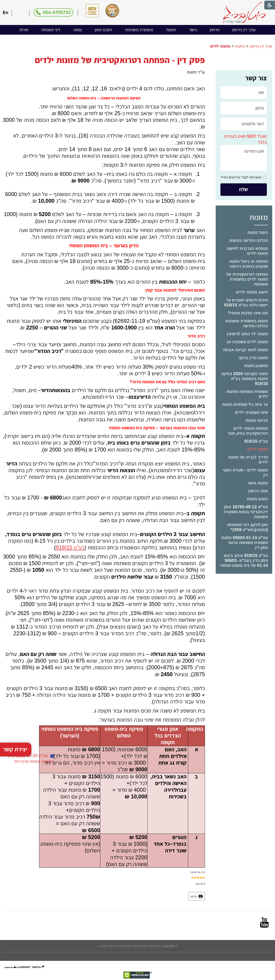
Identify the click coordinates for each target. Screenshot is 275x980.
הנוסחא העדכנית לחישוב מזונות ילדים (247, 251)
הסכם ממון (103, 30)
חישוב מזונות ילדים (252, 292)
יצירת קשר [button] (15, 761)
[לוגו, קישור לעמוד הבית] (244, 13)
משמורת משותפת (139, 30)
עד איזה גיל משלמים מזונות (245, 404)
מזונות (171, 30)
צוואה (78, 30)
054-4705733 (57, 12)
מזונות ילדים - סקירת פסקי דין (245, 472)
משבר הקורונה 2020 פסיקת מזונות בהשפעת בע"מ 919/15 (244, 379)
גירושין (215, 30)
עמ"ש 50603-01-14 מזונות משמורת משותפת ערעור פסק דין (244, 543)
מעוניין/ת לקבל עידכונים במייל (241, 177)
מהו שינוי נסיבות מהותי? (248, 313)
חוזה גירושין (258, 491)
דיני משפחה (51, 30)
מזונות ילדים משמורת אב (247, 342)
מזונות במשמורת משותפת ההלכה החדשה (247, 323)
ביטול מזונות (258, 232)
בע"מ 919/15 (256, 441)
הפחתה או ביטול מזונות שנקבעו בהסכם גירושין (249, 264)
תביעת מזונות (257, 420)
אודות (24, 30)
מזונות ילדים (258, 449)
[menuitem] (244, 30)
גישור (193, 30)
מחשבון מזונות (256, 366)
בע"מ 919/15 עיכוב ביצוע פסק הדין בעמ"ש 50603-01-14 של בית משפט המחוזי (244, 560)
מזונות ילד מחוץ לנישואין (247, 334)
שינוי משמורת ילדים (251, 412)
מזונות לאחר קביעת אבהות (246, 350)
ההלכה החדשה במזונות (248, 240)
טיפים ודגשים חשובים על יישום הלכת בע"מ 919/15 (246, 302)
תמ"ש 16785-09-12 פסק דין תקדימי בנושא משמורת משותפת (246, 512)
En (6, 12)
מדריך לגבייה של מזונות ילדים (248, 460)
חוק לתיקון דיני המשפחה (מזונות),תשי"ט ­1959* (248, 527)
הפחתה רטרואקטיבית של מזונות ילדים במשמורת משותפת (247, 279)
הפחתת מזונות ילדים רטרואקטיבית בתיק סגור (248, 431)
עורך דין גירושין (244, 30)
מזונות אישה (258, 483)
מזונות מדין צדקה (253, 358)
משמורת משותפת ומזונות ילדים (247, 394)
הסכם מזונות (257, 499)
